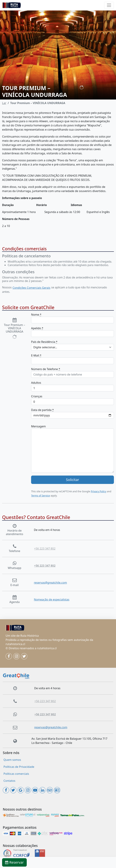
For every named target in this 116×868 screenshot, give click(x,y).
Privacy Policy (99, 491)
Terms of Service (41, 496)
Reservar (14, 862)
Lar (4, 103)
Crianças (37, 396)
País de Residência (44, 342)
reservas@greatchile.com (50, 583)
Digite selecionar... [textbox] (45, 347)
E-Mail (36, 355)
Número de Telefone (46, 369)
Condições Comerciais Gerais (31, 288)
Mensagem (38, 426)
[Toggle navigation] (109, 5)
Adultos (36, 383)
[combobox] (72, 347)
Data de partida (42, 410)
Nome (36, 315)
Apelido (37, 328)
